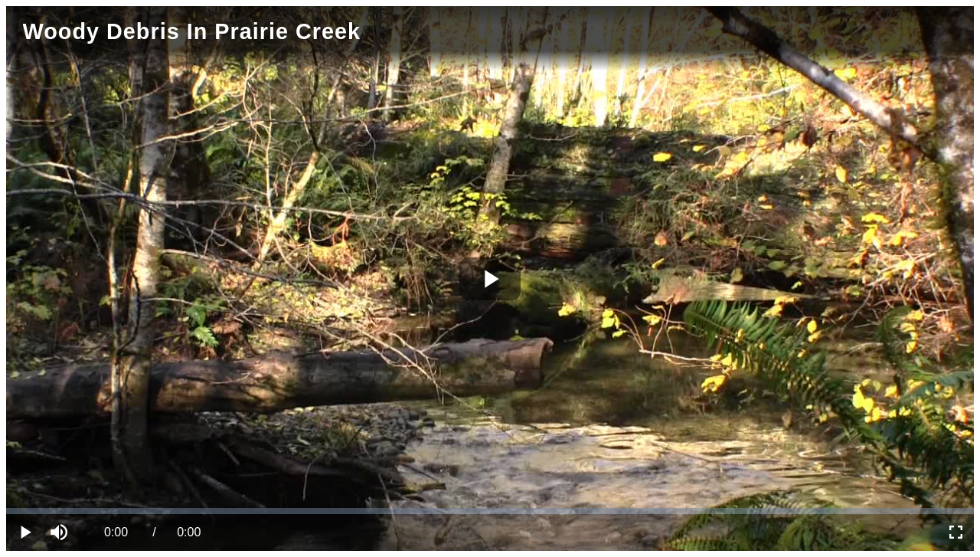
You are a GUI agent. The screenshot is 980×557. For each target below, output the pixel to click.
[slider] (490, 511)
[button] (61, 532)
